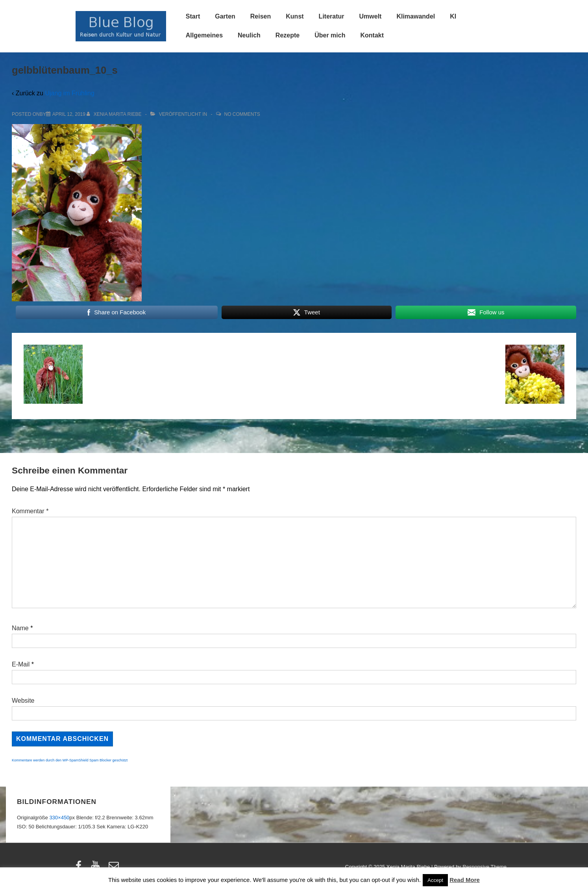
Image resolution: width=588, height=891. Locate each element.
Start (193, 16)
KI (453, 16)
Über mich (330, 35)
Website (23, 701)
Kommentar (30, 511)
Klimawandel (416, 16)
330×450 (59, 818)
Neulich (249, 35)
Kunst (295, 16)
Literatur (332, 16)
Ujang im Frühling (69, 93)
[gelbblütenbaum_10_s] (69, 114)
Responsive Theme (484, 867)
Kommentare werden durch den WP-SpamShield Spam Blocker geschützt (70, 760)
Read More (465, 880)
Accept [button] (435, 880)
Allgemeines (204, 35)
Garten (225, 16)
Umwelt (371, 16)
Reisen (261, 16)
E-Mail (21, 664)
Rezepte (288, 35)
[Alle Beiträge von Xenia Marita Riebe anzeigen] (115, 114)
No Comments (242, 114)
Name (20, 628)
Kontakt (372, 35)
